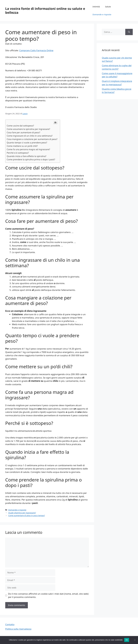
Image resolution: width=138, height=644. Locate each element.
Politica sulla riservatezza (18, 629)
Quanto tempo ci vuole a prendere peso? (27, 143)
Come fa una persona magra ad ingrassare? (28, 149)
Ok (127, 640)
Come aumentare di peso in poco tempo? (27, 516)
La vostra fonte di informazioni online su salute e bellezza (45, 10)
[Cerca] (129, 32)
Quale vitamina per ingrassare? (22, 513)
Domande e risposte (102, 14)
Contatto (10, 624)
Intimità (96, 7)
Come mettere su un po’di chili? (22, 146)
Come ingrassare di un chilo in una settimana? (30, 136)
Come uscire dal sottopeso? (20, 126)
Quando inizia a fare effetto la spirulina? (26, 156)
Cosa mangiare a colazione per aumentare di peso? (32, 139)
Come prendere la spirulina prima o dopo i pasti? (31, 159)
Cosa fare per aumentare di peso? (23, 132)
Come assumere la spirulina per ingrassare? (28, 129)
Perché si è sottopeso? (18, 153)
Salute (108, 7)
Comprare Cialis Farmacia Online (36, 50)
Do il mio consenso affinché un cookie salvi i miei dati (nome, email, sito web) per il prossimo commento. (48, 595)
